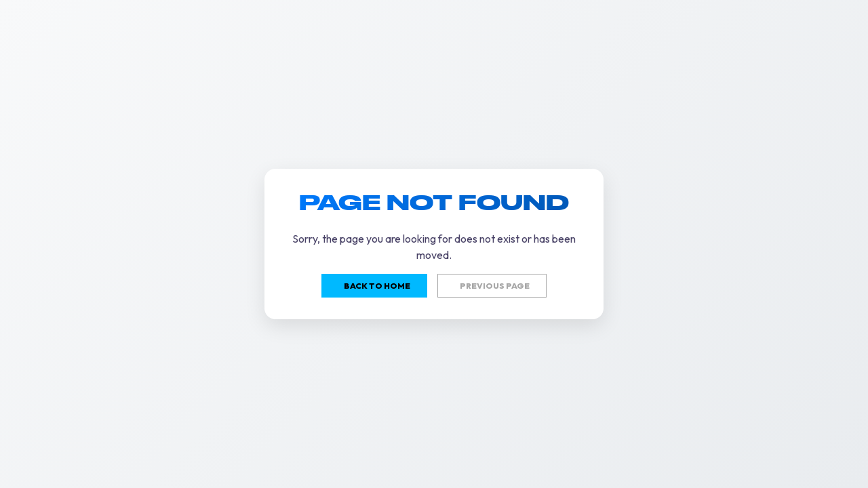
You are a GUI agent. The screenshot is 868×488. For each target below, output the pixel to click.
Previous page (495, 286)
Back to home (377, 286)
